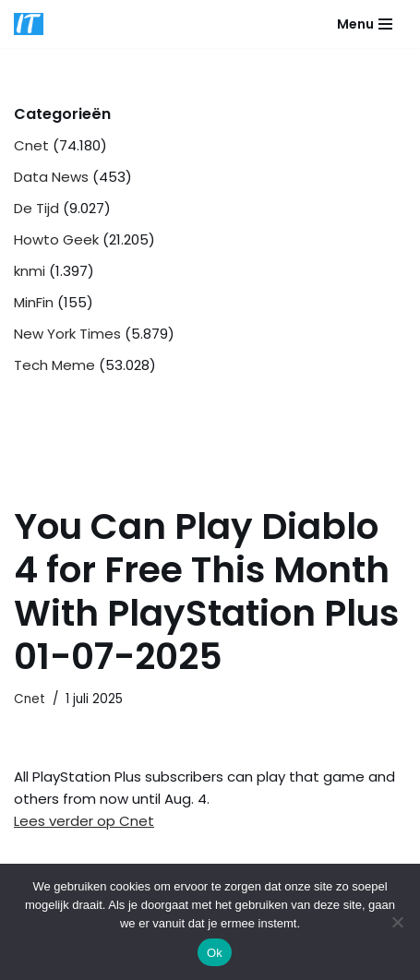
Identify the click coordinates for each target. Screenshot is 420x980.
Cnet (31, 145)
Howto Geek (56, 239)
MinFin (34, 302)
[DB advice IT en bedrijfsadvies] (29, 24)
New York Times (67, 334)
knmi (30, 271)
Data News (51, 177)
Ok (215, 953)
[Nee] (397, 922)
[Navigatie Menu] (365, 24)
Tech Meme (54, 365)
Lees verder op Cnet (84, 821)
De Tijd (36, 208)
